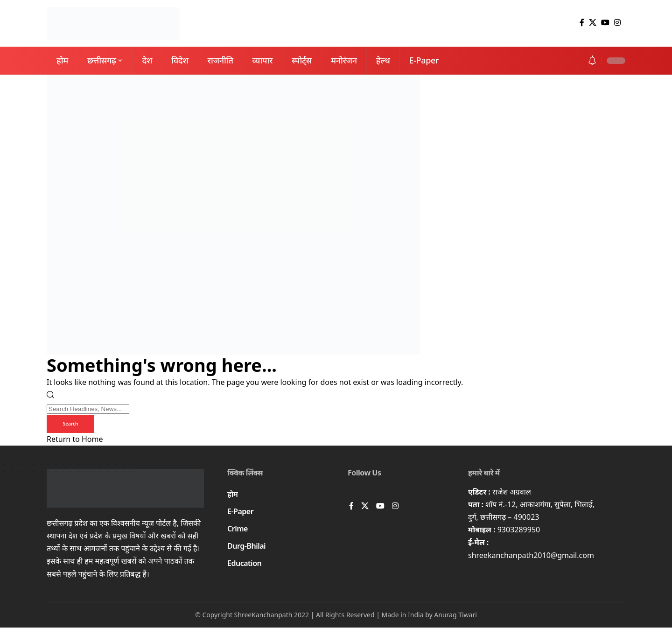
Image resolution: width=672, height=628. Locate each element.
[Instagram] (617, 23)
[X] (593, 23)
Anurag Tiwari (455, 615)
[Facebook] (582, 23)
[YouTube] (605, 23)
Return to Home (75, 440)
